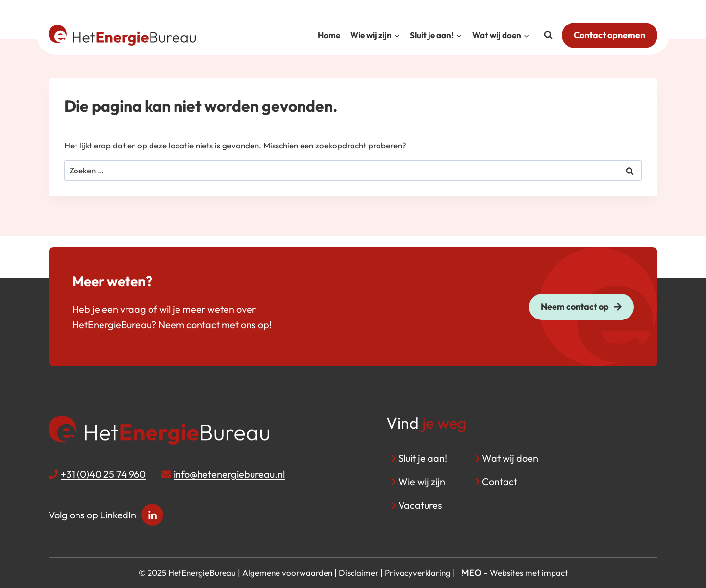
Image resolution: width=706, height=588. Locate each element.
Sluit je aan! (423, 458)
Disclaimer (359, 573)
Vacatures (420, 505)
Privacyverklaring (418, 573)
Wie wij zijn (422, 481)
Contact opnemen (609, 35)
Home (329, 35)
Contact (500, 481)
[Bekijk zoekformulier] (548, 35)
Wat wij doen (510, 458)
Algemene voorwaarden (287, 573)
